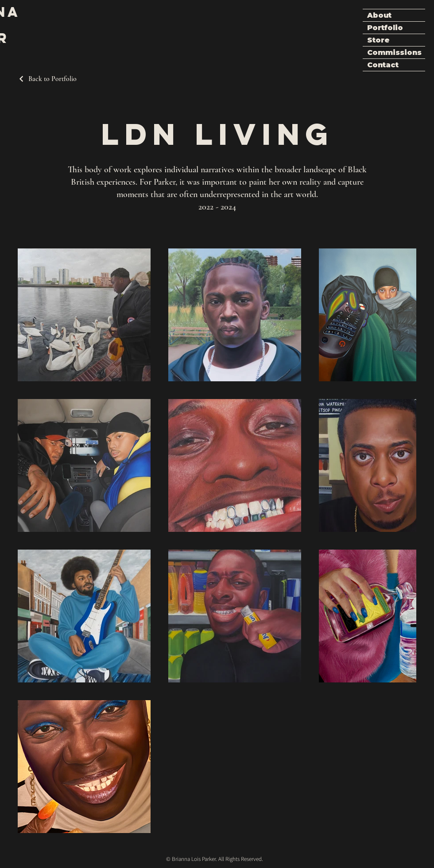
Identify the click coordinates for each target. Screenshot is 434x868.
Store (378, 40)
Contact (383, 65)
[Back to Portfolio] (47, 79)
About (379, 15)
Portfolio (385, 28)
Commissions (394, 52)
